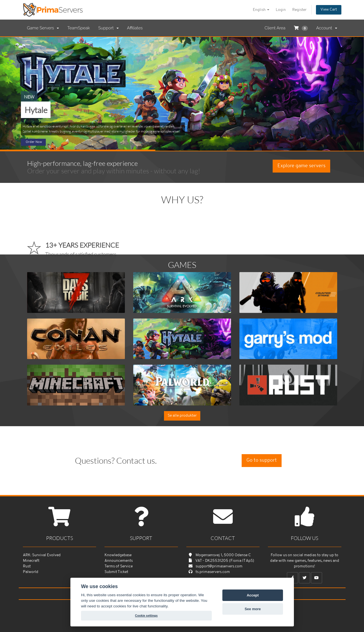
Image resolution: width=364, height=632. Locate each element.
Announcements (119, 561)
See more (253, 609)
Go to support (262, 460)
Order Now (34, 142)
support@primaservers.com (219, 566)
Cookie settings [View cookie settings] (146, 616)
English (261, 10)
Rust (27, 566)
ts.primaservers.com (213, 572)
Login (281, 10)
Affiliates (135, 28)
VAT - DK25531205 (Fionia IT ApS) (225, 561)
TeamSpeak (79, 28)
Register (299, 10)
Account (327, 28)
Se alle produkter (182, 416)
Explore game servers (301, 166)
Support (109, 28)
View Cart (329, 10)
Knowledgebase (118, 555)
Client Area (275, 28)
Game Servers (43, 28)
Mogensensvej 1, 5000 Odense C (223, 555)
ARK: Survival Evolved (42, 555)
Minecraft (31, 561)
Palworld (31, 572)
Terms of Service (119, 566)
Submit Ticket (116, 572)
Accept (253, 595)
